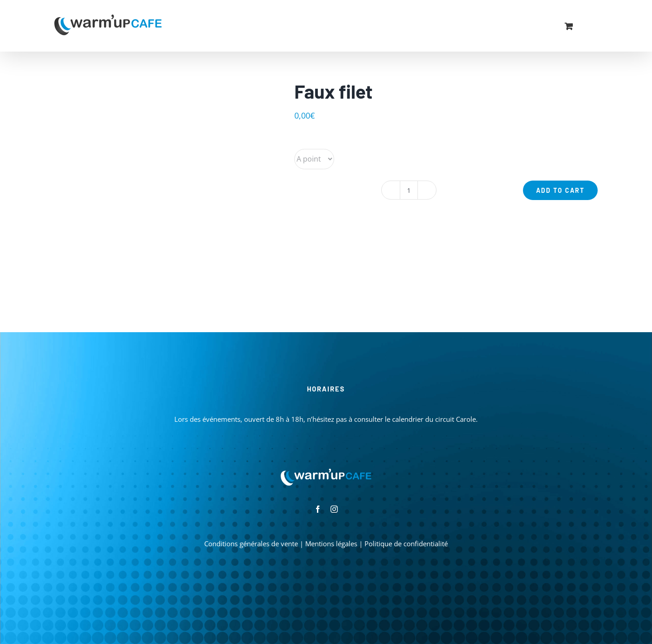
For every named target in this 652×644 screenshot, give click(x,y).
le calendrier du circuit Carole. (431, 419)
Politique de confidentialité (406, 544)
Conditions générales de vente (251, 544)
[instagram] (334, 509)
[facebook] (318, 509)
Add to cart (560, 190)
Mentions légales (331, 544)
